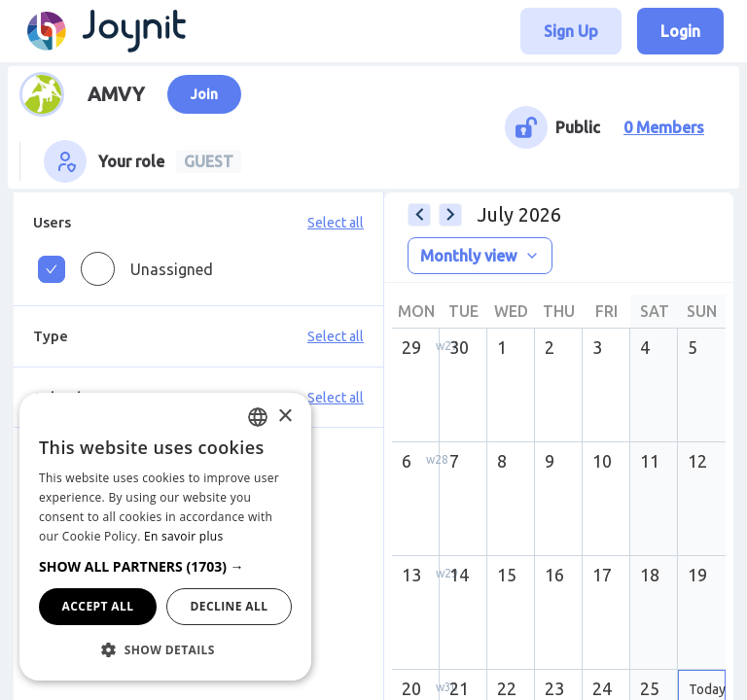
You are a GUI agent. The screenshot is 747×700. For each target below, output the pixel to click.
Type (51, 336)
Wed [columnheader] (511, 311)
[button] (165, 566)
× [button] (285, 417)
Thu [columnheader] (559, 311)
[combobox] (258, 417)
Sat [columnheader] (655, 311)
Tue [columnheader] (463, 311)
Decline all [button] (230, 606)
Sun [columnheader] (702, 311)
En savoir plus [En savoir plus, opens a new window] (183, 536)
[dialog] (165, 537)
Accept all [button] (98, 606)
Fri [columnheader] (606, 311)
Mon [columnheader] (416, 311)
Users (52, 222)
